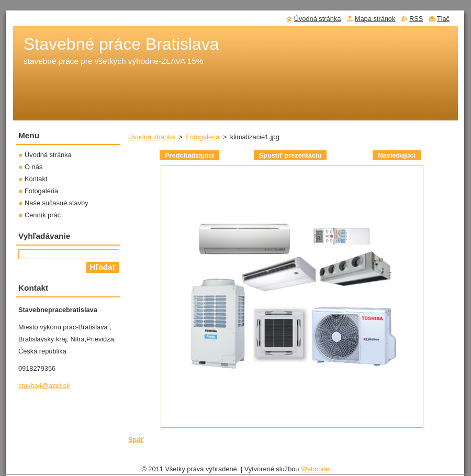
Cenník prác (43, 215)
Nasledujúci (397, 155)
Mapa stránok (375, 19)
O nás (33, 167)
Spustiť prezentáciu (290, 155)
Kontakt (36, 179)
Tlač (443, 19)
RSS (416, 19)
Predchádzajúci (189, 155)
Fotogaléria (203, 137)
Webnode (315, 469)
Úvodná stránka (152, 137)
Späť (136, 440)
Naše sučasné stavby (57, 203)
